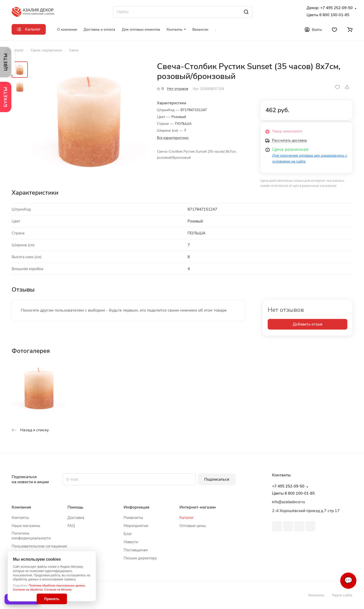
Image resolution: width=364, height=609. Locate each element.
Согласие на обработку (28, 590)
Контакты (20, 518)
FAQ (71, 526)
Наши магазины (26, 526)
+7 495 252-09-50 (336, 8)
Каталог (187, 518)
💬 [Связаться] (348, 581)
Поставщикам (136, 550)
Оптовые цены (193, 526)
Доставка (76, 518)
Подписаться (217, 479)
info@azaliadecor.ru (288, 502)
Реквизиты (133, 518)
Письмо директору (140, 558)
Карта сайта (342, 595)
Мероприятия (136, 526)
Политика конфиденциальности (31, 536)
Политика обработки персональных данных (57, 585)
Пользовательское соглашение (39, 546)
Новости (131, 542)
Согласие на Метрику (58, 590)
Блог (128, 534)
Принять (52, 599)
